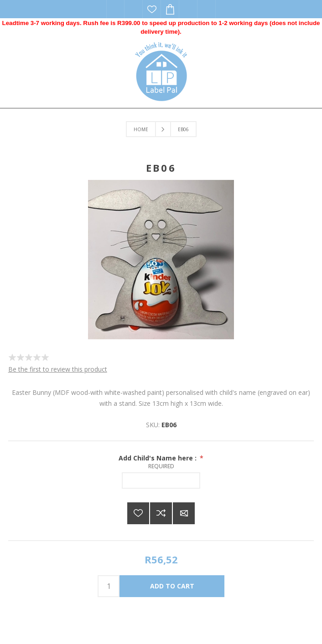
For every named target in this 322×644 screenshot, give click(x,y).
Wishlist (152, 9)
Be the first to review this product (58, 369)
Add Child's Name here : (158, 458)
